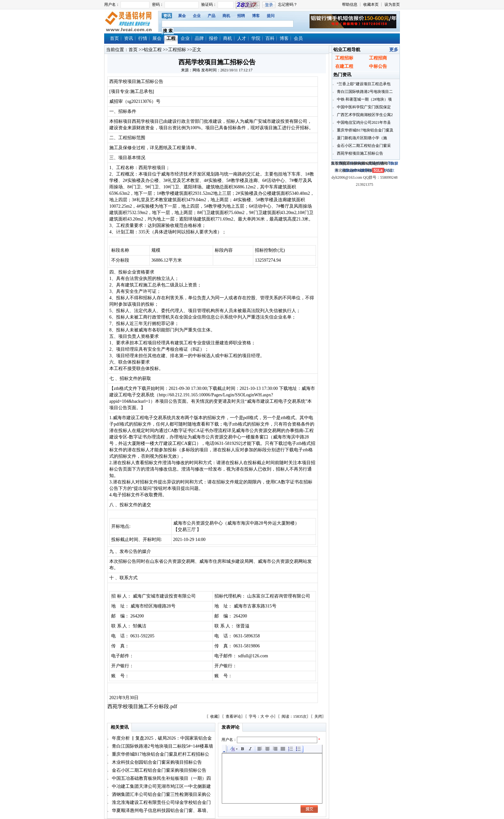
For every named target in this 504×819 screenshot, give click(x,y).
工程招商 (378, 58)
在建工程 (344, 66)
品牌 (199, 38)
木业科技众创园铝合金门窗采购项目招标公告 (156, 762)
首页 (114, 38)
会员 (298, 38)
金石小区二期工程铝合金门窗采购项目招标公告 (158, 770)
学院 (256, 38)
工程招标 (177, 50)
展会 (182, 16)
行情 (143, 38)
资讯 (167, 16)
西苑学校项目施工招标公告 (360, 153)
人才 (242, 38)
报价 (213, 38)
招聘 (241, 16)
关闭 (318, 716)
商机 (226, 16)
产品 (212, 16)
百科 (270, 38)
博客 (256, 16)
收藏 (214, 716)
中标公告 (378, 66)
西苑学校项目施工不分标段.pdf (142, 706)
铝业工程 (153, 50)
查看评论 (233, 716)
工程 (171, 38)
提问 (271, 16)
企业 (197, 16)
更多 (394, 50)
